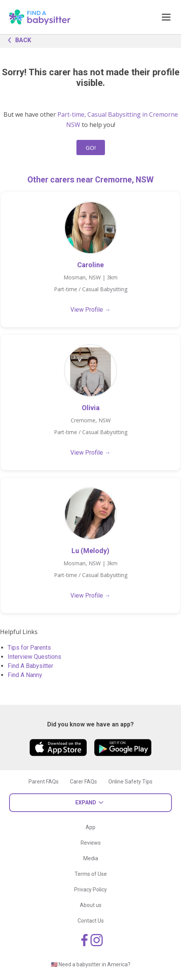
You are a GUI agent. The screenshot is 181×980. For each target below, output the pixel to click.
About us (91, 905)
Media (91, 858)
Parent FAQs (44, 782)
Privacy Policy (90, 890)
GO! (91, 147)
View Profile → (90, 310)
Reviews (91, 843)
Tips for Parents (29, 648)
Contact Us (91, 921)
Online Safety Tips (130, 782)
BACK (17, 40)
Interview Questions (34, 657)
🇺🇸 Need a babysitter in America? (91, 964)
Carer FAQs (83, 782)
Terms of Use (91, 874)
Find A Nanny (25, 675)
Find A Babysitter (30, 666)
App (90, 827)
